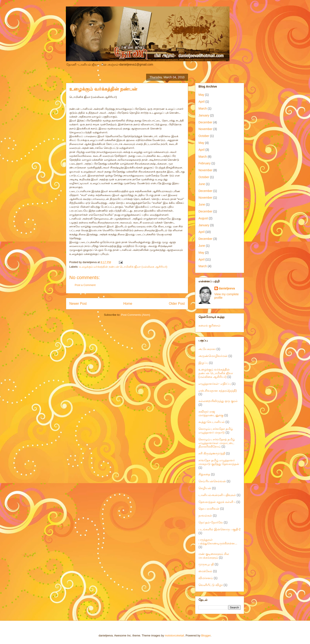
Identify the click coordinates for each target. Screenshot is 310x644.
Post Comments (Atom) (136, 315)
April (201, 102)
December (205, 122)
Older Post (177, 304)
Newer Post (78, 304)
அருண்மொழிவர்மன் (213, 356)
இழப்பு (203, 363)
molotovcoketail (174, 635)
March (203, 108)
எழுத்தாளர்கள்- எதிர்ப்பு (215, 384)
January (204, 115)
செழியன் (205, 488)
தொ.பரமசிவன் (209, 509)
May (201, 95)
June (202, 184)
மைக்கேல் (205, 571)
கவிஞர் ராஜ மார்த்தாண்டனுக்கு (211, 413)
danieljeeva (227, 288)
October (204, 136)
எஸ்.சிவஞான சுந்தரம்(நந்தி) (218, 391)
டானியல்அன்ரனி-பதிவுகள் (217, 495)
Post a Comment (85, 285)
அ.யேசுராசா (207, 349)
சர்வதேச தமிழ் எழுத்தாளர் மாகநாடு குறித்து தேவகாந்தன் (219, 462)
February (205, 163)
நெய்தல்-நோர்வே (211, 522)
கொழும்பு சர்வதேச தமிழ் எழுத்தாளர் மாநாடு (216, 431)
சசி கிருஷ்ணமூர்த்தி (212, 453)
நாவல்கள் (205, 515)
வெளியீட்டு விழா (211, 585)
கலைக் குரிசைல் (209, 325)
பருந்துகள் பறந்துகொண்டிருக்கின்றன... (218, 541)
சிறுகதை (204, 474)
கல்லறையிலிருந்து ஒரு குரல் (218, 401)
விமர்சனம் (206, 578)
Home (128, 304)
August (203, 218)
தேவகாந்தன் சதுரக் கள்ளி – (217, 502)
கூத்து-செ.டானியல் (212, 422)
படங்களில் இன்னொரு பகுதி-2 (219, 529)
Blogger (206, 635)
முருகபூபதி (206, 564)
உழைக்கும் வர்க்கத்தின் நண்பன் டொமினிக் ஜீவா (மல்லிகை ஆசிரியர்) (123, 267)
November (205, 129)
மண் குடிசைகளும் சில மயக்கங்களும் (214, 556)
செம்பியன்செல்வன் (212, 481)
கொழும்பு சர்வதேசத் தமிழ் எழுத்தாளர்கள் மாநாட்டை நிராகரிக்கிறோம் (217, 443)
